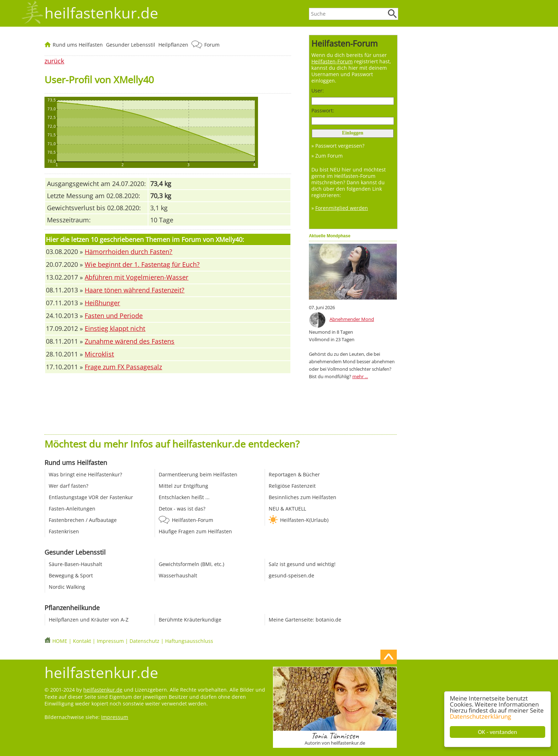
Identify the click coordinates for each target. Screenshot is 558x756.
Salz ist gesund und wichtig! (302, 564)
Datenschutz (144, 641)
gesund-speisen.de (291, 575)
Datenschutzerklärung (481, 716)
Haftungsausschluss (189, 641)
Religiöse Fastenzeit (292, 486)
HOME (60, 641)
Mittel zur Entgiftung (183, 486)
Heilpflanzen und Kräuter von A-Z (89, 620)
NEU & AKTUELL (287, 509)
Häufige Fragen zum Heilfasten (195, 531)
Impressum (110, 641)
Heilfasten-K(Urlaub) (304, 520)
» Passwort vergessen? (338, 146)
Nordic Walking (67, 587)
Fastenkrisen (64, 531)
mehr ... (360, 376)
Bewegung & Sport (71, 575)
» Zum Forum (327, 156)
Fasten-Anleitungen (72, 509)
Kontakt (82, 641)
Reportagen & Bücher (294, 474)
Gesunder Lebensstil (131, 45)
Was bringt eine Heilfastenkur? (85, 474)
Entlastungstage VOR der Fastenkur (91, 497)
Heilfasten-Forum (193, 520)
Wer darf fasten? (69, 486)
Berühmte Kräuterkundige (190, 620)
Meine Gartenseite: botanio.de (305, 620)
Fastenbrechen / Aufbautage (83, 520)
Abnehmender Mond (352, 319)
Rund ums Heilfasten (78, 45)
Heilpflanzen (173, 45)
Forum (212, 45)
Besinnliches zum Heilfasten (302, 497)
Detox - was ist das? (182, 509)
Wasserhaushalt (178, 575)
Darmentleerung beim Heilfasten (198, 474)
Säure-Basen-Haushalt (75, 564)
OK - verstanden (498, 732)
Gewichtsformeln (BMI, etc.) (191, 564)
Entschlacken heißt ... (184, 497)
